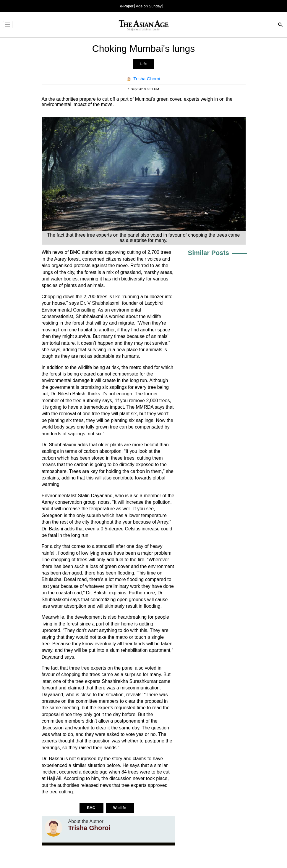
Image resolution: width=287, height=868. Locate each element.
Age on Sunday (149, 6)
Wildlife (120, 808)
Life (143, 64)
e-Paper (127, 6)
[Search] (280, 25)
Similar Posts (209, 253)
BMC (91, 808)
